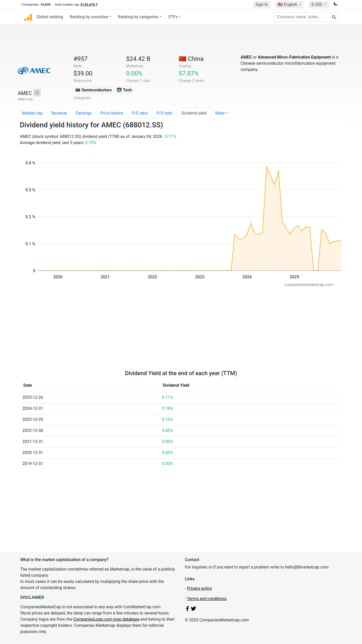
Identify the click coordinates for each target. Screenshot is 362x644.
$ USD (317, 4)
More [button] (220, 113)
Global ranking (50, 17)
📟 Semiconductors (94, 90)
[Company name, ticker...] (306, 17)
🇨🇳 (191, 59)
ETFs (173, 17)
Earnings (84, 113)
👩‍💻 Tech (124, 90)
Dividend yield (194, 113)
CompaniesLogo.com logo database (106, 619)
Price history (112, 113)
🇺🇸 (288, 4)
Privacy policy (200, 588)
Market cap (32, 113)
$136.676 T (89, 4)
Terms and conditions (207, 599)
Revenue (59, 113)
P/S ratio (165, 113)
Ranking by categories (138, 17)
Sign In (262, 4)
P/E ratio (140, 113)
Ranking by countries (89, 17)
